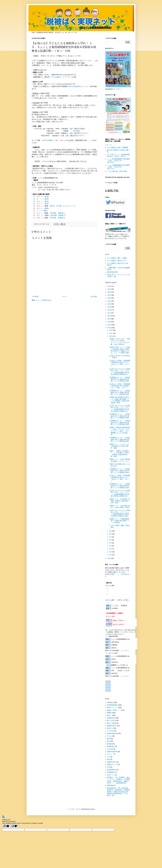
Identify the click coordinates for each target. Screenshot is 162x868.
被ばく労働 (111, 723)
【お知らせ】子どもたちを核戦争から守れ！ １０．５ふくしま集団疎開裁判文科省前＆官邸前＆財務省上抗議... (119, 513)
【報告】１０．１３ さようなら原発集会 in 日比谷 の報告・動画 (119, 446)
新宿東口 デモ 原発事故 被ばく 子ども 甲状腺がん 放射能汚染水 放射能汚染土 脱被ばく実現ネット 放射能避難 (118, 780)
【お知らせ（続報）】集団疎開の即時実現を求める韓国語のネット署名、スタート (119, 386)
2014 (109, 322)
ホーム (65, 297)
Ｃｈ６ (75, 56)
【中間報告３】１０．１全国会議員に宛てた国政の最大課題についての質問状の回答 (119, 440)
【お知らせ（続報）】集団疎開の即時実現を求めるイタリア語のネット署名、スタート (119, 478)
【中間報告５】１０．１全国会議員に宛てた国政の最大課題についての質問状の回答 (119, 416)
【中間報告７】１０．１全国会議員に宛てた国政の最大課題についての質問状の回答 (119, 379)
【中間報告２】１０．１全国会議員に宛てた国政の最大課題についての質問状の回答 (119, 471)
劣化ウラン (111, 775)
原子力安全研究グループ (78, 86)
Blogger (92, 809)
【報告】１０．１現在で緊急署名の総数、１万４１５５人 (119, 460)
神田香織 (110, 785)
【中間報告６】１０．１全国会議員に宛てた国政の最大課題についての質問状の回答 (119, 392)
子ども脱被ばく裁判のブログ (117, 261)
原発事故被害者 (112, 705)
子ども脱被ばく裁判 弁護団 (117, 258)
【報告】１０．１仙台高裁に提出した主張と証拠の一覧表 (119, 507)
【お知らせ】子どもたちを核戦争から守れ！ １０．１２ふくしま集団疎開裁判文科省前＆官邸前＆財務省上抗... (119, 493)
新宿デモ (110, 728)
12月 (111, 330)
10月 (111, 336)
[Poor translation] (14, 826)
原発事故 (110, 702)
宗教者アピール (112, 765)
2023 (109, 295)
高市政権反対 (112, 770)
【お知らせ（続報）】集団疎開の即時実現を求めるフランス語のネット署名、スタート (119, 363)
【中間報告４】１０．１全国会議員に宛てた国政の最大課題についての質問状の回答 (119, 423)
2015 (109, 319)
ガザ (108, 757)
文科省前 (53, 213)
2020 (109, 304)
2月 (111, 552)
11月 (111, 333)
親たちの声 (111, 721)
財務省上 (61, 213)
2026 (109, 286)
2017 (109, 313)
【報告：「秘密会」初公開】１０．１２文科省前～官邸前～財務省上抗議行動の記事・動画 (119, 454)
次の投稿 (35, 297)
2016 (109, 316)
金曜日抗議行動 (112, 752)
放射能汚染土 (112, 762)
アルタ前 (110, 731)
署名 (108, 741)
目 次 (109, 145)
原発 (108, 739)
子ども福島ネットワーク (60, 77)
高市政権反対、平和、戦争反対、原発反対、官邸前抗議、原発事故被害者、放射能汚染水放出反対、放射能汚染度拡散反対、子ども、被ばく (118, 792)
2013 (109, 325)
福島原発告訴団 (112, 272)
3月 (111, 549)
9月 (111, 531)
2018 (109, 310)
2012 (109, 328)
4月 (111, 546)
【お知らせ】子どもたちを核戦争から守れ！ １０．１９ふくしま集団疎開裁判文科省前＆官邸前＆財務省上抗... (119, 408)
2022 (109, 298)
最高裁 (109, 744)
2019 (109, 307)
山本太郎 (110, 749)
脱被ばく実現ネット (114, 710)
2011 (109, 558)
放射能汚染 (111, 718)
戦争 (108, 759)
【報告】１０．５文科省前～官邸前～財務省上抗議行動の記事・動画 (119, 501)
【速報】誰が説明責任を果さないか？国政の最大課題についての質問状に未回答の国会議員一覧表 (119, 400)
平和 (108, 767)
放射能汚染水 (112, 726)
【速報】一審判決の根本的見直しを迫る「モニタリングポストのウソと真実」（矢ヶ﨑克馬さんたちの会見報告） (119, 431)
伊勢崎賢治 (111, 772)
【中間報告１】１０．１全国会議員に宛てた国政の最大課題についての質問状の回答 (119, 486)
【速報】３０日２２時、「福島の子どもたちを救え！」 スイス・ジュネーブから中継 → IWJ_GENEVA (119, 342)
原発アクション (112, 708)
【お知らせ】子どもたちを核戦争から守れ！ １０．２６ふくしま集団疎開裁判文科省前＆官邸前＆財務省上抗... (119, 372)
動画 (46, 208)
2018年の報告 (110, 574)
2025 (109, 289)
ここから (125, 650)
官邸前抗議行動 (112, 733)
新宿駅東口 (111, 746)
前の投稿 (94, 297)
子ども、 (110, 754)
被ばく (109, 715)
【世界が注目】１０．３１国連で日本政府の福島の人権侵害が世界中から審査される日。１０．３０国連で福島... (120, 350)
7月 (111, 537)
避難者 (109, 713)
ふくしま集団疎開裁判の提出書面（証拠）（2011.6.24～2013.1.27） (118, 167)
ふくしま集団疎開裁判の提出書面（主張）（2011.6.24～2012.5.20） (118, 161)
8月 (111, 534)
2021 (109, 301)
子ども (109, 736)
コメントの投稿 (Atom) (43, 300)
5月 (111, 543)
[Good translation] (6, 826)
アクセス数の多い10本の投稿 (117, 171)
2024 (109, 292)
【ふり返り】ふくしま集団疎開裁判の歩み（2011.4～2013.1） (118, 155)
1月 (111, 555)
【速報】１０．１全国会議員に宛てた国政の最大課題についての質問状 (119, 521)
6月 (111, 540)
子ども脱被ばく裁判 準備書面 (118, 147)
